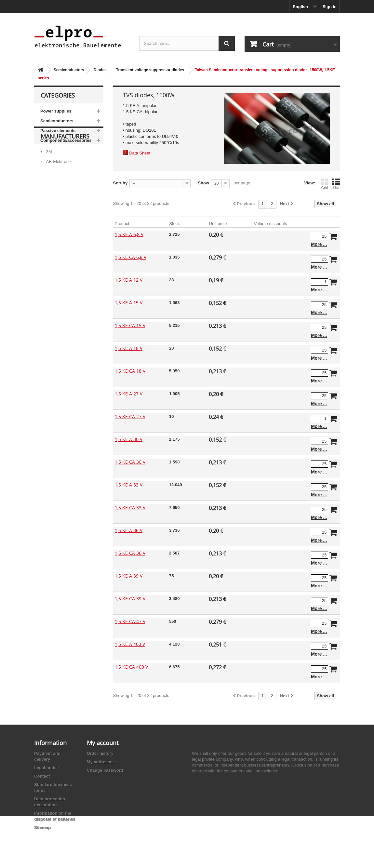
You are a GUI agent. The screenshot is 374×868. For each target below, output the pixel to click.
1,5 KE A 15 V (129, 303)
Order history (100, 753)
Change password (105, 770)
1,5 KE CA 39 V (130, 599)
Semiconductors (69, 70)
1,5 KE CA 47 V (130, 621)
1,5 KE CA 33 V (130, 507)
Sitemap (42, 828)
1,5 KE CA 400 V (131, 667)
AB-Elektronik (58, 187)
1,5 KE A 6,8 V (129, 234)
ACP (50, 216)
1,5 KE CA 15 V (130, 325)
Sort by (120, 183)
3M (48, 177)
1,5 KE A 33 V (129, 485)
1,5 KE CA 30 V (130, 462)
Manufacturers (65, 165)
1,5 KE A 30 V (129, 439)
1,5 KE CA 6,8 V (131, 257)
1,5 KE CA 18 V (130, 371)
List (336, 184)
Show (203, 183)
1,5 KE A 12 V (129, 280)
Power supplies (56, 111)
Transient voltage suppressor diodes (150, 70)
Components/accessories (66, 140)
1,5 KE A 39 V (129, 576)
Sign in (330, 7)
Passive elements (58, 131)
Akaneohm (56, 236)
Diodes (100, 70)
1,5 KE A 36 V (129, 530)
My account (103, 743)
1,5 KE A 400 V (130, 644)
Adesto (52, 226)
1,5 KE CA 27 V (130, 416)
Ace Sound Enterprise (66, 207)
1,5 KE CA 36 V (130, 553)
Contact (42, 776)
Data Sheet (140, 153)
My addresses (101, 762)
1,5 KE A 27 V (129, 394)
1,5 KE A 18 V (129, 348)
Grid (325, 184)
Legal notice (47, 768)
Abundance (56, 197)
